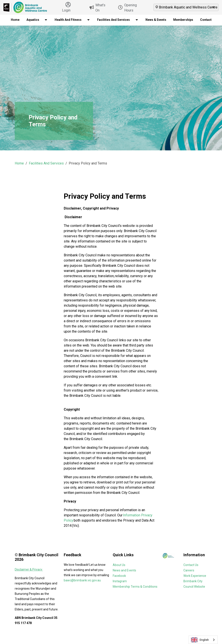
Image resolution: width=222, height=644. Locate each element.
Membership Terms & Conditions (135, 587)
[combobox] (203, 640)
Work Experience (195, 576)
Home (15, 20)
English (200, 640)
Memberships (183, 20)
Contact (206, 20)
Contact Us (191, 565)
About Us (119, 565)
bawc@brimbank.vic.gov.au (82, 580)
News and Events (124, 570)
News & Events (156, 20)
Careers (189, 570)
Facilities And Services (46, 163)
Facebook (119, 576)
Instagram (120, 581)
